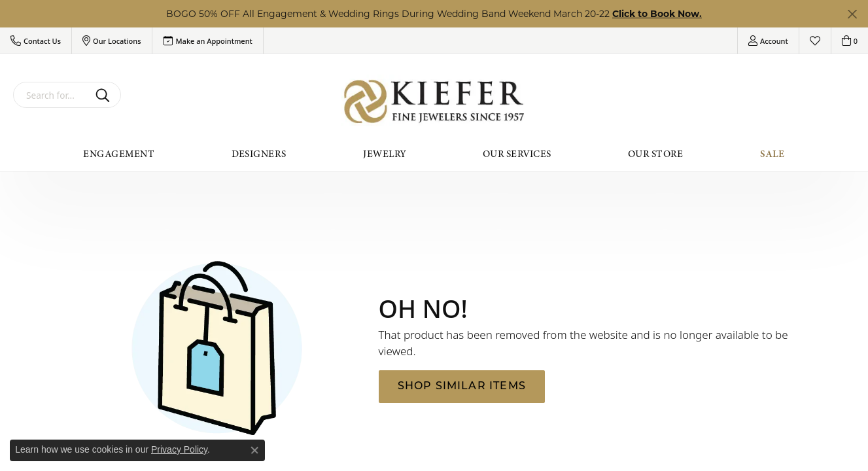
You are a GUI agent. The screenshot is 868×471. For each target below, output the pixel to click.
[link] (208, 41)
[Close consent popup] (254, 450)
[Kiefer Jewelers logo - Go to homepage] (434, 102)
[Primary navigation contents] (434, 154)
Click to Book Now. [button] (657, 14)
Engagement (119, 154)
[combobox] (52, 95)
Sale (773, 154)
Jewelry (384, 154)
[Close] (852, 14)
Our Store (655, 154)
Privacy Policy (179, 449)
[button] (36, 41)
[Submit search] (105, 95)
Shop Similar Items (462, 387)
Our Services (517, 154)
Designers (259, 154)
